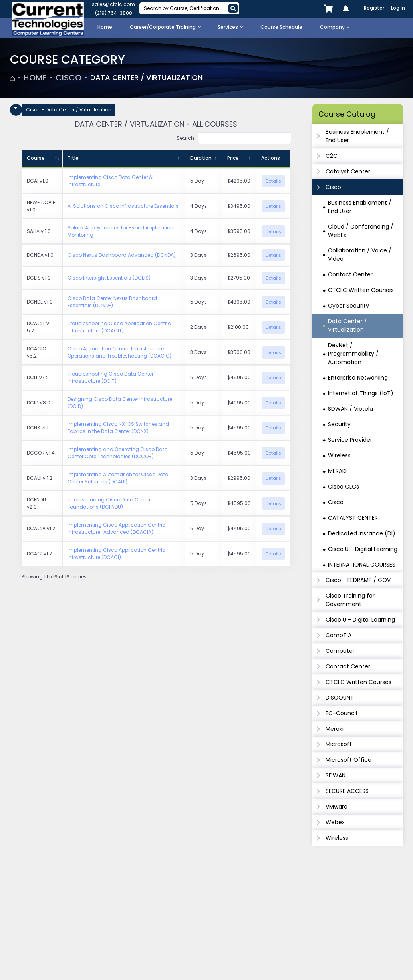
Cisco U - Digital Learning (363, 549)
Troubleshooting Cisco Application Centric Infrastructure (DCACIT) (119, 327)
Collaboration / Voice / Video (360, 255)
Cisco (69, 78)
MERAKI (337, 471)
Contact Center (350, 274)
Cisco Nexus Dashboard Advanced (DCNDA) (122, 255)
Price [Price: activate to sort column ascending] (233, 158)
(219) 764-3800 (114, 13)
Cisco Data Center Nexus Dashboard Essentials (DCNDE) (112, 302)
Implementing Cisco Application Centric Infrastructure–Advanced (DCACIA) (116, 528)
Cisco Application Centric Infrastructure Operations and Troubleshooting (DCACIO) (119, 352)
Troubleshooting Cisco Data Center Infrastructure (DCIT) (110, 377)
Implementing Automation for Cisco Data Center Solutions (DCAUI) (118, 478)
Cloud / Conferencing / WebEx (361, 231)
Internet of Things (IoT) (361, 393)
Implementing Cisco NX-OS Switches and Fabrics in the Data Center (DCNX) (118, 428)
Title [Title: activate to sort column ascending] (73, 158)
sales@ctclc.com (113, 4)
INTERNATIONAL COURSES (362, 565)
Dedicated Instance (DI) (362, 533)
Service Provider (350, 440)
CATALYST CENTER (353, 518)
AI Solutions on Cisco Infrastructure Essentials (123, 206)
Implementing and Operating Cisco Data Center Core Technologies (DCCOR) (118, 453)
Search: (234, 138)
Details (273, 181)
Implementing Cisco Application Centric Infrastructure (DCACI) (116, 554)
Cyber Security (348, 306)
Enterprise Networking (358, 378)
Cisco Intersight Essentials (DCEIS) (109, 278)
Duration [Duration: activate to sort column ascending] (201, 158)
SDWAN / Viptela (350, 409)
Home (35, 78)
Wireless (339, 455)
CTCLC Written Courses (361, 290)
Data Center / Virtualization (152, 78)
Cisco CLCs (344, 487)
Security (339, 424)
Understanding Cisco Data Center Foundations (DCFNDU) (109, 503)
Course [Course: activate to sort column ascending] (36, 158)
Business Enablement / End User (360, 207)
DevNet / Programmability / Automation (353, 354)
